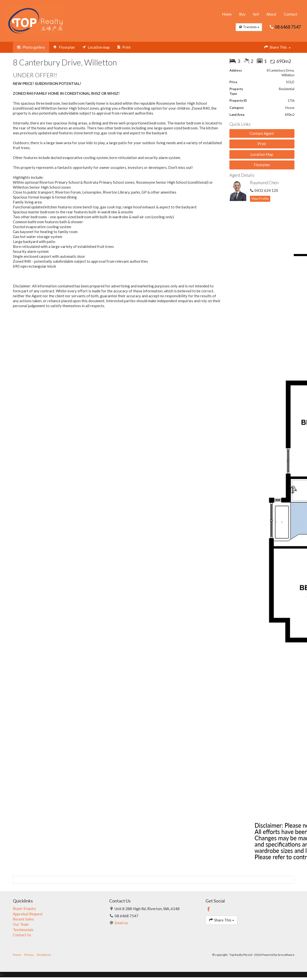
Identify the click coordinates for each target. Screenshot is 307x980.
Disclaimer (44, 955)
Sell (256, 14)
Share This (277, 47)
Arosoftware (286, 955)
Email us (121, 923)
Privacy (29, 955)
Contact (290, 14)
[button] (262, 144)
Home (227, 14)
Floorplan (262, 165)
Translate (249, 27)
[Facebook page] (209, 910)
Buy (242, 14)
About (271, 14)
